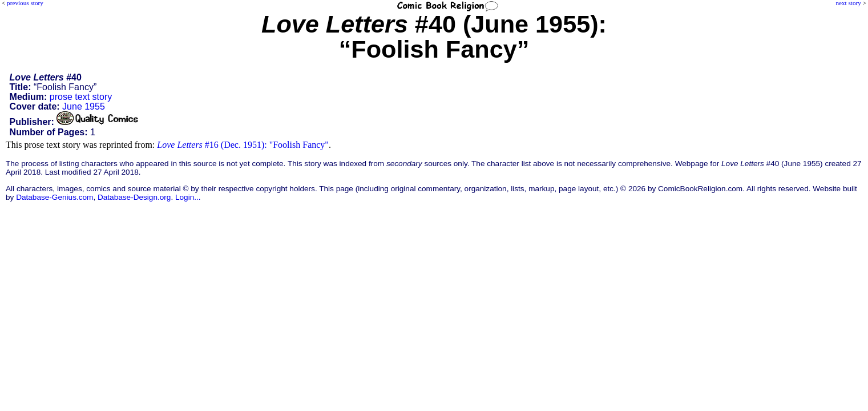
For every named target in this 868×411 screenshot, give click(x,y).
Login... (188, 197)
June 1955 (84, 106)
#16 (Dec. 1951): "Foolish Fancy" (243, 145)
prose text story (81, 97)
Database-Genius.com (54, 197)
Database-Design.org (134, 197)
